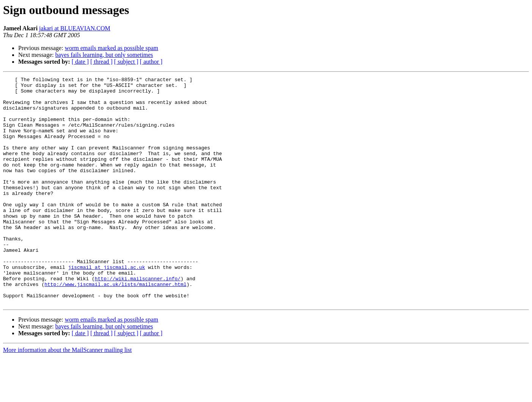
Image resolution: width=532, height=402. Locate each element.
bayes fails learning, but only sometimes (104, 55)
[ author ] (151, 62)
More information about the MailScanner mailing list (67, 395)
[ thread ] (101, 62)
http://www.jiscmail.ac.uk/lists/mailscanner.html (115, 326)
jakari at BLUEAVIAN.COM (75, 28)
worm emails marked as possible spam (112, 48)
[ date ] (80, 62)
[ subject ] (126, 62)
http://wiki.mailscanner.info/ (138, 319)
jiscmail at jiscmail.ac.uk (107, 306)
